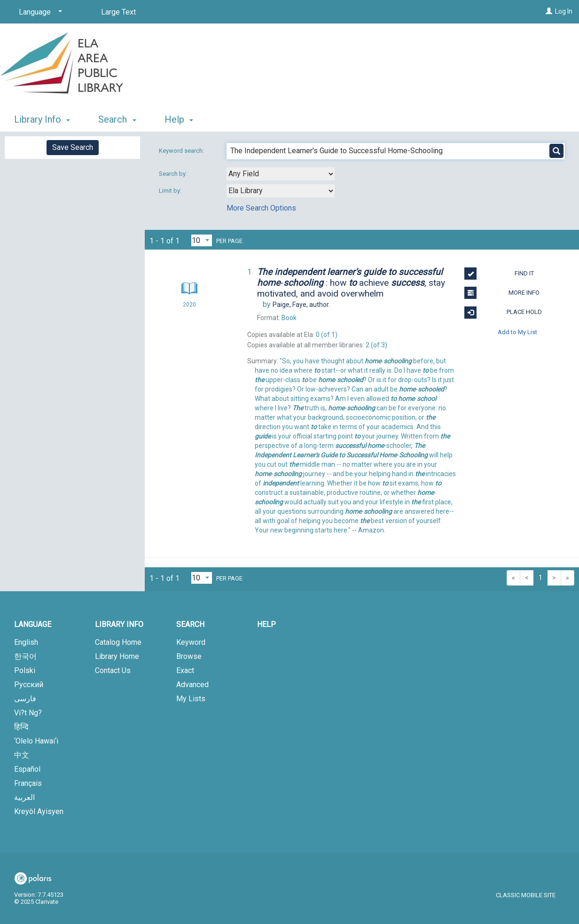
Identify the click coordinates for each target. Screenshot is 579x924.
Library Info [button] (42, 119)
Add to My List (517, 332)
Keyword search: (182, 151)
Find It (499, 274)
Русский (29, 685)
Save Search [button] (73, 147)
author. (301, 305)
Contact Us (113, 670)
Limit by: (171, 191)
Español (27, 769)
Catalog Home (118, 642)
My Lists (191, 699)
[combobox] (281, 174)
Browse (189, 656)
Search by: (174, 174)
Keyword (191, 642)
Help (266, 624)
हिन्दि (21, 727)
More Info (502, 293)
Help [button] (179, 119)
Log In (564, 11)
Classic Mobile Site (526, 895)
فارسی (25, 699)
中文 (22, 755)
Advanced (192, 685)
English (26, 642)
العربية (24, 797)
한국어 (25, 656)
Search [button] (117, 119)
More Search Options (261, 208)
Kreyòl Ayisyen (39, 811)
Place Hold (503, 313)
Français (28, 783)
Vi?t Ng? (28, 713)
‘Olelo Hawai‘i (36, 741)
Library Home (117, 656)
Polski (25, 670)
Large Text (118, 12)
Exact (185, 670)
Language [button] (33, 624)
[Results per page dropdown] (202, 240)
